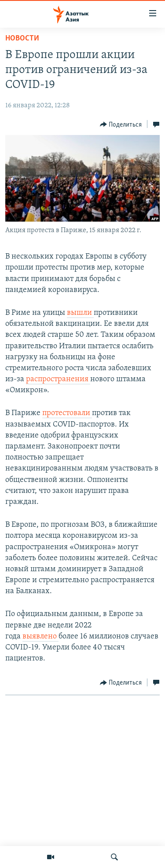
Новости (22, 38)
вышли (80, 313)
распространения (58, 379)
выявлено (40, 636)
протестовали (67, 413)
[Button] (121, 124)
